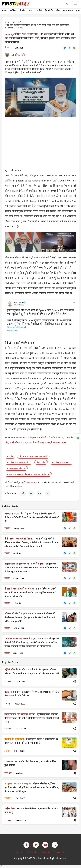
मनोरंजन (13, 11)
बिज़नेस (23, 11)
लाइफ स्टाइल (68, 11)
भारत (31, 11)
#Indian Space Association (19, 462)
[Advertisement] (40, 141)
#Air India (41, 462)
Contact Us (46, 852)
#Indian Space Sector (61, 462)
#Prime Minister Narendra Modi (33, 456)
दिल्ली (19, 22)
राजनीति (39, 11)
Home (4, 11)
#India (10, 456)
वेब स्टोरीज (49, 11)
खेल (58, 11)
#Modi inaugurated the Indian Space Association (28, 474)
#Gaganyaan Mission (16, 468)
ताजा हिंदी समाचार (27, 483)
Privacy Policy (60, 852)
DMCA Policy (32, 852)
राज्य (78, 11)
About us (20, 852)
